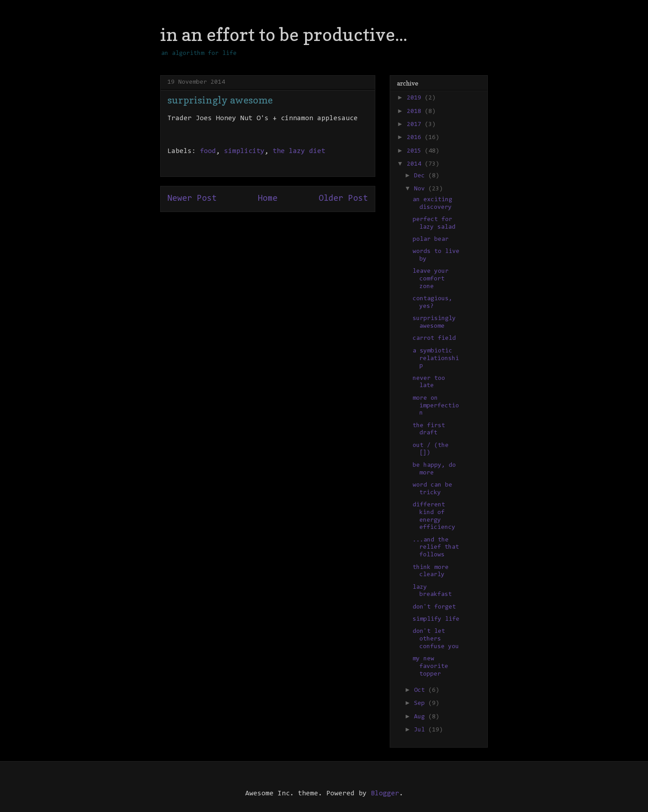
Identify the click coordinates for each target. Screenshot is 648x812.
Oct (421, 690)
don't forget (434, 607)
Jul (421, 730)
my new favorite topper (430, 667)
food (208, 151)
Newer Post (192, 199)
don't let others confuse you (436, 639)
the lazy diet (299, 151)
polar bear (431, 239)
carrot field (434, 338)
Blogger (385, 794)
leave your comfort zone (431, 279)
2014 (416, 164)
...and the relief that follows (436, 548)
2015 (416, 151)
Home (268, 199)
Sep (421, 704)
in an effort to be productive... (284, 34)
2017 (416, 125)
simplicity (244, 151)
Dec (421, 176)
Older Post (343, 199)
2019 (416, 98)
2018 (416, 112)
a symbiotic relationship (436, 359)
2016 (416, 138)
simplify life (436, 619)
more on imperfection (436, 406)
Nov (421, 189)
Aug (421, 717)
